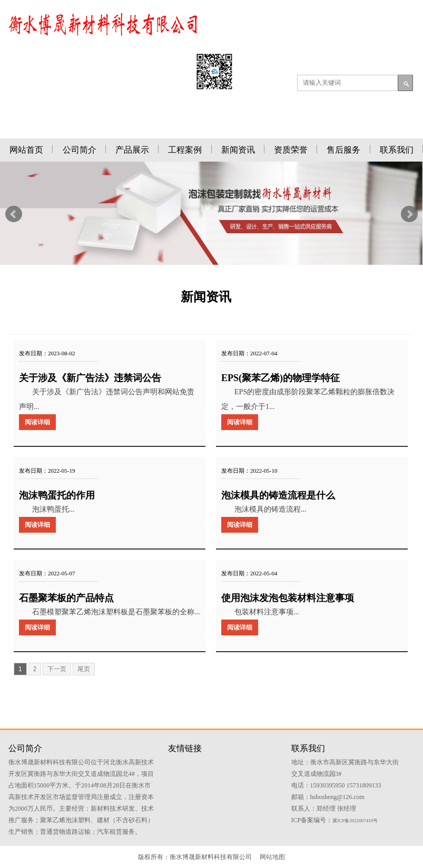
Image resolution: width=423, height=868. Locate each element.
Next (409, 214)
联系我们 (397, 150)
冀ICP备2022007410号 (355, 821)
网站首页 (26, 150)
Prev (14, 214)
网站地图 (272, 857)
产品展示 (132, 150)
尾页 (84, 669)
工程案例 (185, 150)
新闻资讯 (238, 150)
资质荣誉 (291, 150)
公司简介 (80, 150)
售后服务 (343, 150)
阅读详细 (37, 422)
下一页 (57, 669)
